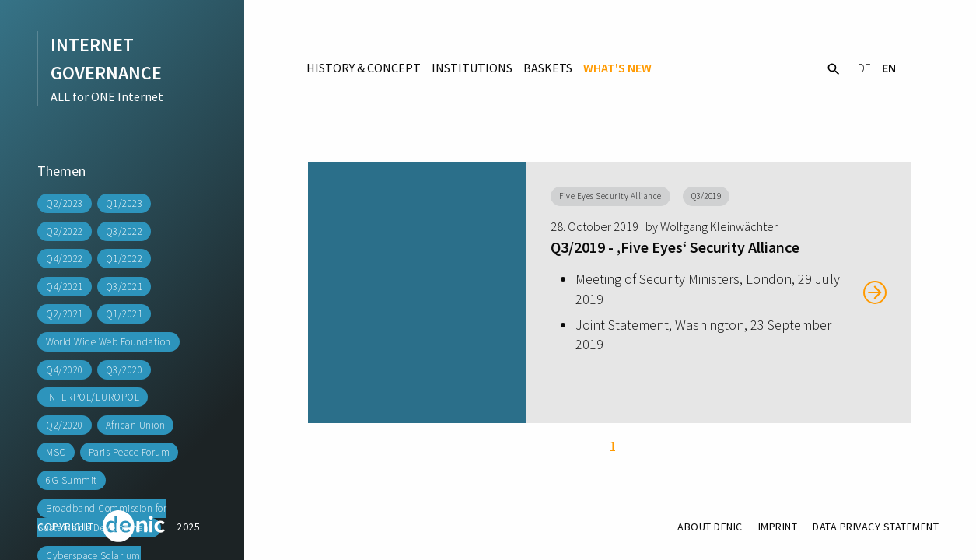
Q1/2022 (124, 259)
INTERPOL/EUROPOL (93, 397)
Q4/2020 (65, 370)
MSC (56, 452)
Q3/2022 (124, 231)
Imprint (778, 527)
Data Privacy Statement (876, 527)
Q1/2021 (124, 314)
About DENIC (710, 527)
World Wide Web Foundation (108, 342)
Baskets (548, 68)
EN (889, 68)
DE (864, 68)
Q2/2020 (65, 425)
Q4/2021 (65, 287)
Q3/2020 (124, 370)
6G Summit (72, 480)
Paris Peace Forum (129, 452)
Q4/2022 (65, 259)
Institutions (472, 68)
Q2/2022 (65, 231)
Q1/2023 (124, 203)
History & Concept (364, 68)
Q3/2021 (124, 287)
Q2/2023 (65, 203)
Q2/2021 (65, 314)
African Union (136, 425)
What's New (617, 68)
